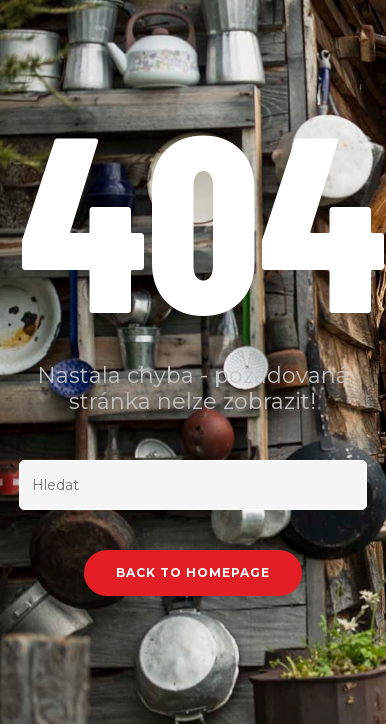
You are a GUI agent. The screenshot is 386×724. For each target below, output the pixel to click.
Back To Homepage (193, 572)
